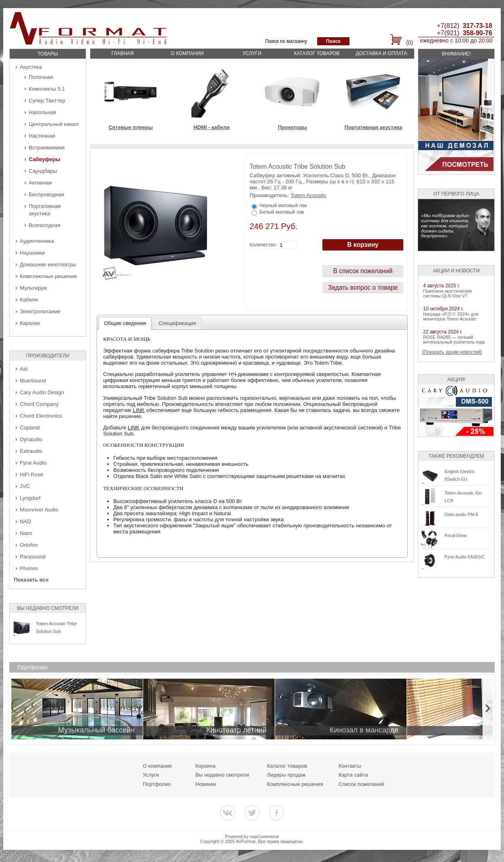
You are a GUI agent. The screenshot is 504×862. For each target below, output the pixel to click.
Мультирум (33, 288)
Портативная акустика (374, 127)
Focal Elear (456, 535)
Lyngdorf (30, 498)
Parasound (33, 557)
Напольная (42, 112)
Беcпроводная (47, 194)
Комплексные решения (48, 276)
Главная (122, 53)
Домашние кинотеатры (48, 264)
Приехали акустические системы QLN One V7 (448, 293)
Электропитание (40, 311)
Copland (30, 428)
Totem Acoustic (308, 195)
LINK (139, 410)
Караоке (30, 323)
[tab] (125, 323)
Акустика (31, 67)
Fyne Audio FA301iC (465, 557)
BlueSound (33, 381)
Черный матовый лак (283, 206)
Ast (24, 369)
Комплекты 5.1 (47, 89)
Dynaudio (31, 439)
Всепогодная (44, 225)
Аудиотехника (37, 241)
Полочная (41, 77)
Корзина (205, 766)
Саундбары (43, 171)
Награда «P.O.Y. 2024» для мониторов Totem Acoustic (451, 316)
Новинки (206, 784)
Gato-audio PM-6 (461, 514)
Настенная (42, 136)
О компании (187, 53)
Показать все (31, 580)
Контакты (350, 766)
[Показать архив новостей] (452, 352)
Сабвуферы (44, 159)
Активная (40, 183)
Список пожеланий (361, 784)
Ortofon (29, 545)
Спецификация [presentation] (177, 323)
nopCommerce (265, 837)
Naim (26, 533)
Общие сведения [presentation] (125, 323)
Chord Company (39, 404)
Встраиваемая (47, 148)
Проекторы (292, 127)
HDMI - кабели (212, 127)
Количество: (263, 245)
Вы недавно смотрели (222, 775)
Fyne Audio (33, 463)
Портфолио (157, 784)
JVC (25, 486)
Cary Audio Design (42, 392)
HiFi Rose (32, 475)
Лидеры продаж (286, 775)
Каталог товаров (317, 53)
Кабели (29, 300)
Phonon (29, 568)
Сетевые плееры (130, 127)
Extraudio (31, 451)
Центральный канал (54, 124)
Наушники (32, 253)
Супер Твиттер (47, 101)
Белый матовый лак (282, 212)
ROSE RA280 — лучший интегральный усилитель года (454, 340)
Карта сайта (353, 775)
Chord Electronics (41, 416)
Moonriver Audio (39, 510)
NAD (25, 521)
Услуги (252, 53)
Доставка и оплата (382, 53)
